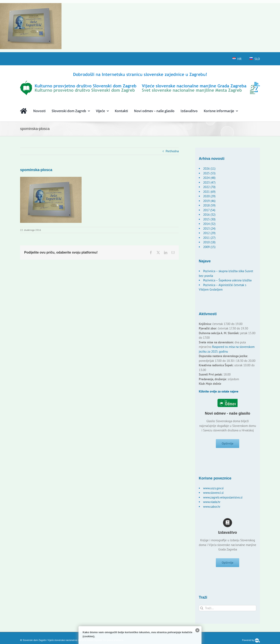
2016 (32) (209, 215)
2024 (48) (209, 178)
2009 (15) (209, 247)
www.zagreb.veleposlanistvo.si (223, 499)
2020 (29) (209, 196)
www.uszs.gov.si (213, 490)
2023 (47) (209, 182)
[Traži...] (228, 611)
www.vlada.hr (212, 503)
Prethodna (172, 151)
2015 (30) (209, 219)
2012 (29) (209, 233)
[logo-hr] (140, 73)
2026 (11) (209, 169)
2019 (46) (209, 201)
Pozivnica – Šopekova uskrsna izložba (227, 280)
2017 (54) (209, 210)
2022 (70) (209, 187)
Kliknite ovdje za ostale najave (219, 391)
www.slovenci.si (213, 494)
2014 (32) (209, 224)
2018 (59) (209, 205)
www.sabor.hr (212, 508)
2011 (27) (209, 238)
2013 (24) (209, 228)
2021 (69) (209, 192)
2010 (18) (209, 242)
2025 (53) (209, 173)
